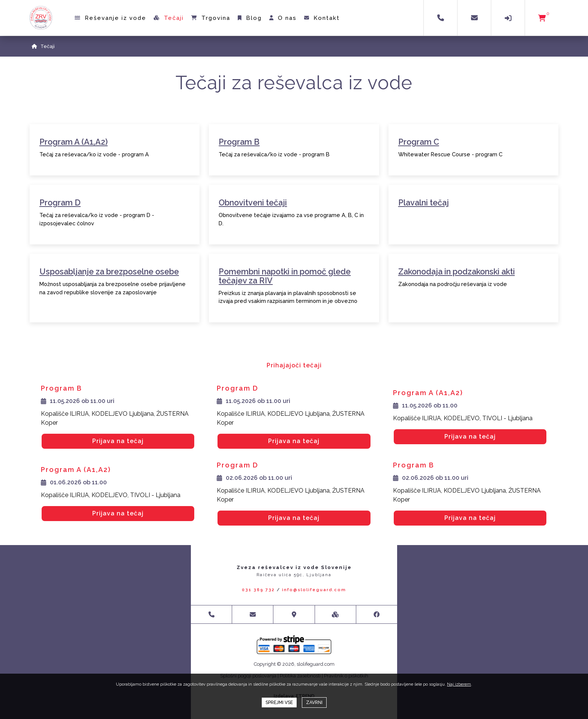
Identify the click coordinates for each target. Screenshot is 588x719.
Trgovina (211, 18)
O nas (283, 18)
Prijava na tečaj (118, 441)
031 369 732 (258, 590)
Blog (250, 18)
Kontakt (322, 18)
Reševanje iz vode (111, 18)
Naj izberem (459, 684)
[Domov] (34, 46)
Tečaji (169, 18)
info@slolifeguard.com (314, 590)
